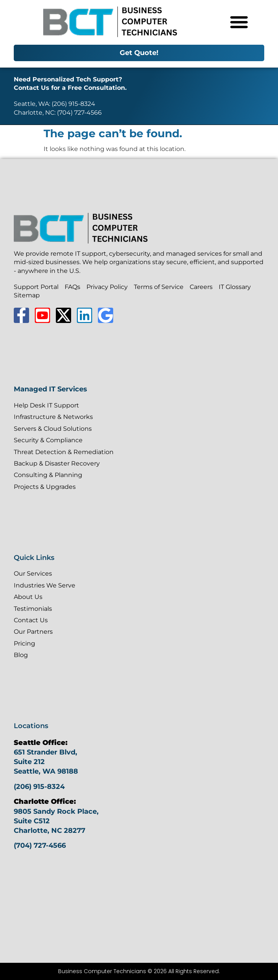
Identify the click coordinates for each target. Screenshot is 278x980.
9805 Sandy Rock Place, (56, 811)
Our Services (33, 574)
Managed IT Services (50, 389)
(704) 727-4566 (40, 845)
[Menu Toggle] (239, 22)
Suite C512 (32, 821)
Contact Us (31, 620)
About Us (28, 597)
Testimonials (33, 609)
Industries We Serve (45, 585)
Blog (21, 655)
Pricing (24, 643)
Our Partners (33, 632)
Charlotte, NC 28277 (50, 831)
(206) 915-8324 (39, 787)
